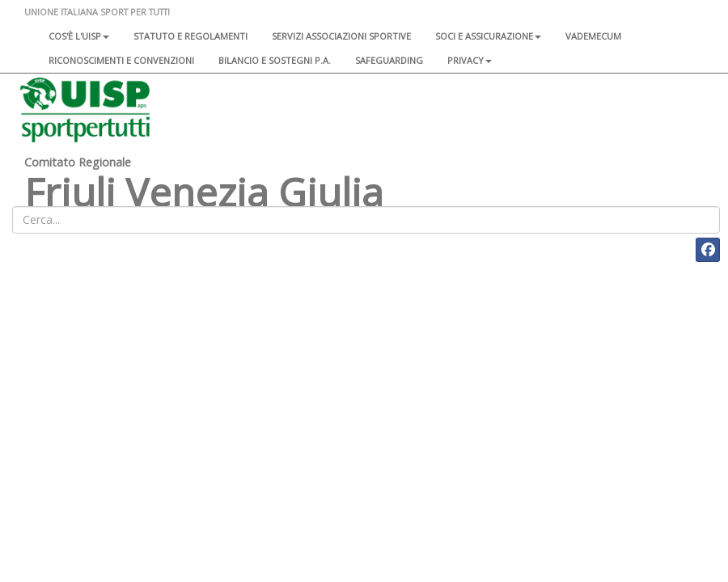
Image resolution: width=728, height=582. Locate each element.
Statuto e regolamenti (190, 36)
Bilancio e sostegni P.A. (275, 60)
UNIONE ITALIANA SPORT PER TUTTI (97, 12)
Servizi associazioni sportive (341, 36)
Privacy (470, 60)
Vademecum (593, 36)
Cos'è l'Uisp (79, 36)
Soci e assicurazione (488, 36)
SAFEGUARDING (389, 60)
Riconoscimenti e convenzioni (121, 60)
